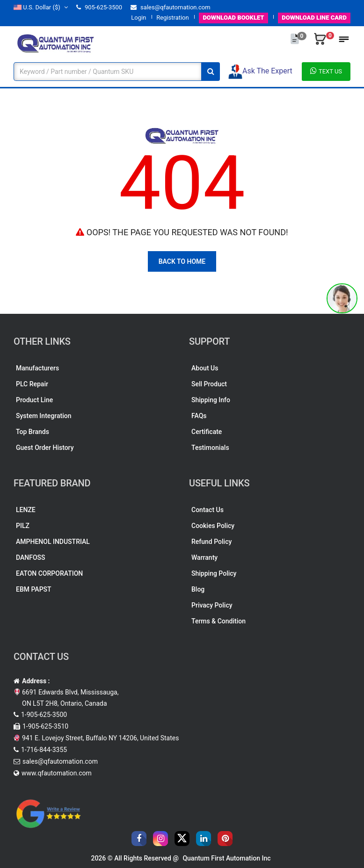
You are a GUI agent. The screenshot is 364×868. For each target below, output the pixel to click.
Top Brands (33, 432)
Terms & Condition (218, 621)
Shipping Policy (214, 573)
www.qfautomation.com (57, 773)
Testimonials (210, 448)
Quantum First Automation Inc (226, 858)
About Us (205, 368)
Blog (198, 589)
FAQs (199, 416)
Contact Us (207, 510)
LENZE (26, 510)
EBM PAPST (34, 589)
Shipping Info (211, 400)
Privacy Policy (212, 605)
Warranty (204, 557)
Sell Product (209, 384)
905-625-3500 (99, 7)
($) (41, 7)
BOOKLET (233, 18)
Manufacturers (37, 368)
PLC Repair (32, 384)
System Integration (44, 416)
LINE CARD (314, 18)
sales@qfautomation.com (171, 7)
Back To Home (182, 261)
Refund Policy (211, 542)
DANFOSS (31, 557)
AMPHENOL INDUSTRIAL (53, 542)
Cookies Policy (213, 526)
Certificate (207, 432)
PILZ (23, 526)
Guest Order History (45, 448)
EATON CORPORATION (49, 573)
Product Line (34, 400)
